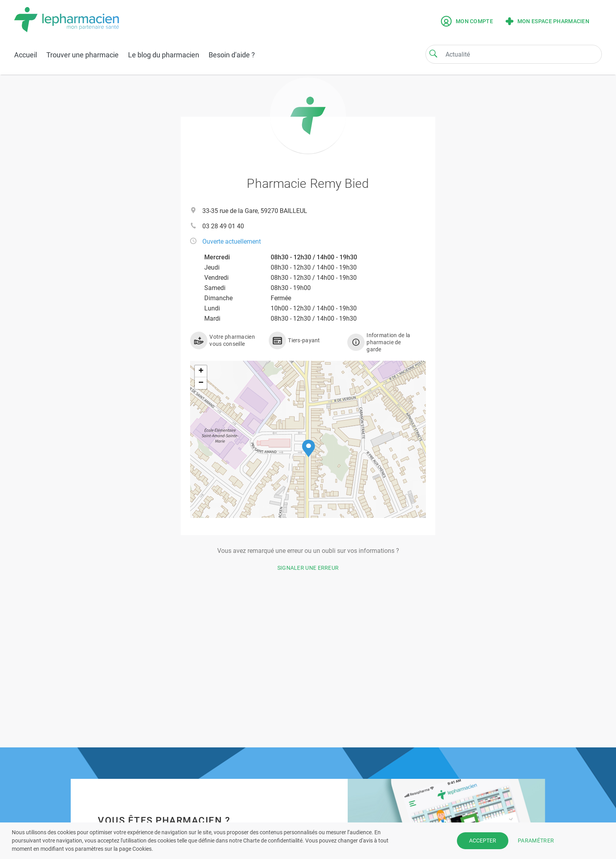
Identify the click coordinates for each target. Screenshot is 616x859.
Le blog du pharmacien (164, 55)
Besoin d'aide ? (232, 55)
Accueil (26, 55)
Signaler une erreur (308, 568)
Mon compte (467, 21)
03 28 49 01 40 (223, 226)
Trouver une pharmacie (82, 55)
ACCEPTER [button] (483, 841)
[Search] (433, 53)
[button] (309, 449)
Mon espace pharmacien (547, 21)
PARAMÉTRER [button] (536, 841)
